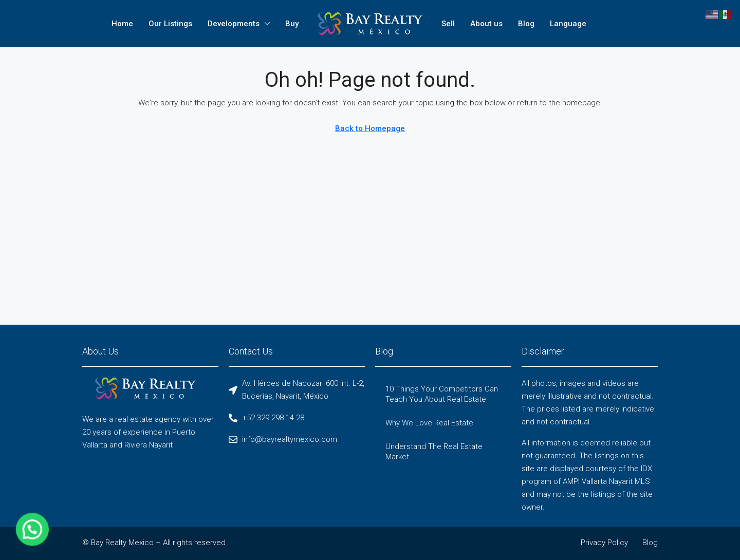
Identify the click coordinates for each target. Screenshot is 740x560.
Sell (448, 24)
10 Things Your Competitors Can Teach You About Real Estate (442, 394)
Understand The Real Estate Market (434, 452)
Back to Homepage (370, 128)
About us (486, 24)
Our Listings (170, 24)
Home (122, 24)
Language (568, 24)
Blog (526, 24)
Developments (234, 24)
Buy (292, 24)
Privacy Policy (604, 543)
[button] (8, 538)
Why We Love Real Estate (429, 423)
